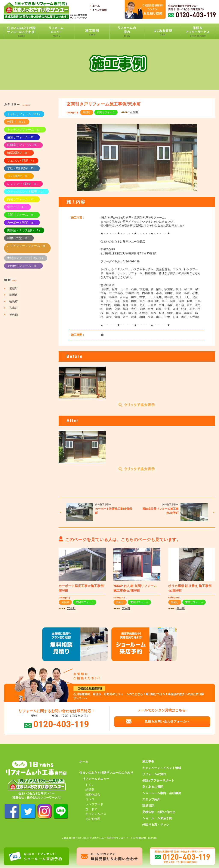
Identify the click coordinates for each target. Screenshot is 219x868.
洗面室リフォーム (23, 145)
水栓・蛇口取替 (22, 168)
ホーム (84, 761)
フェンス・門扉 (21, 161)
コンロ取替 (19, 176)
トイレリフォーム (24, 114)
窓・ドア (91, 809)
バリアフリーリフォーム (26, 248)
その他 (14, 314)
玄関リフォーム (106, 112)
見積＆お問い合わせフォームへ (167, 721)
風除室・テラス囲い (24, 230)
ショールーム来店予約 (157, 818)
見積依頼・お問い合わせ (159, 812)
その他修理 (93, 819)
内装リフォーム (22, 199)
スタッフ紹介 (151, 799)
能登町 (14, 288)
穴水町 (134, 112)
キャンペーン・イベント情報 (162, 768)
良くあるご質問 (153, 787)
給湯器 (90, 790)
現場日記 (148, 806)
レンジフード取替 (23, 184)
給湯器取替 (19, 153)
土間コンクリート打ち (26, 258)
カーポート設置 (22, 223)
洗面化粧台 (93, 795)
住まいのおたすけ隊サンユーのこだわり (106, 773)
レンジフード (94, 804)
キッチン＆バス (96, 814)
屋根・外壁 (19, 238)
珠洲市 (14, 295)
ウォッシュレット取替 (26, 192)
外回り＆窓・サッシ (156, 825)
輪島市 (14, 301)
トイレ (90, 785)
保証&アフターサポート (158, 780)
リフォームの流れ (154, 774)
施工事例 (148, 761)
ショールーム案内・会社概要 (162, 793)
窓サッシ (17, 207)
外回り (87, 112)
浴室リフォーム (22, 137)
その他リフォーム (23, 266)
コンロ (90, 799)
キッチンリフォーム (25, 129)
